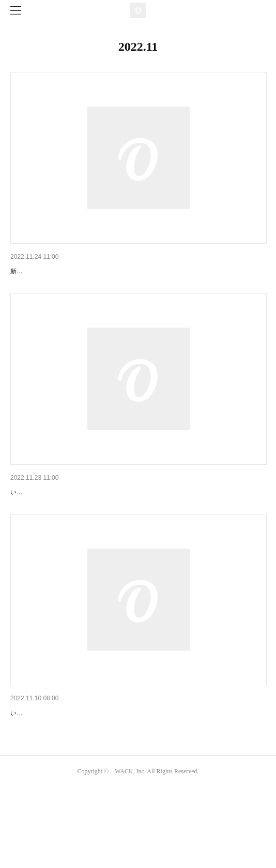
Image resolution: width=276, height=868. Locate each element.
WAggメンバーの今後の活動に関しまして (78, 271)
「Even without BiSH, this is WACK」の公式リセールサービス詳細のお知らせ (136, 767)
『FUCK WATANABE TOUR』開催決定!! (76, 519)
